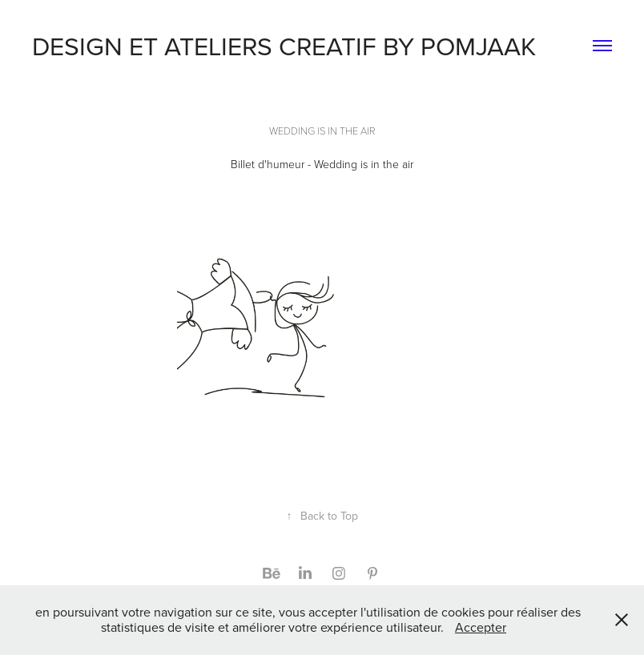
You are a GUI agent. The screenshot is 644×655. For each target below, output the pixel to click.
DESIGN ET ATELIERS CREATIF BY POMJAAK (284, 45)
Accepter (481, 627)
